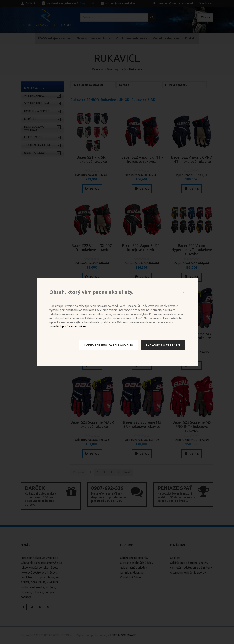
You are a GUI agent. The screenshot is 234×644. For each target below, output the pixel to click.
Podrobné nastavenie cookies (108, 345)
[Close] (184, 292)
